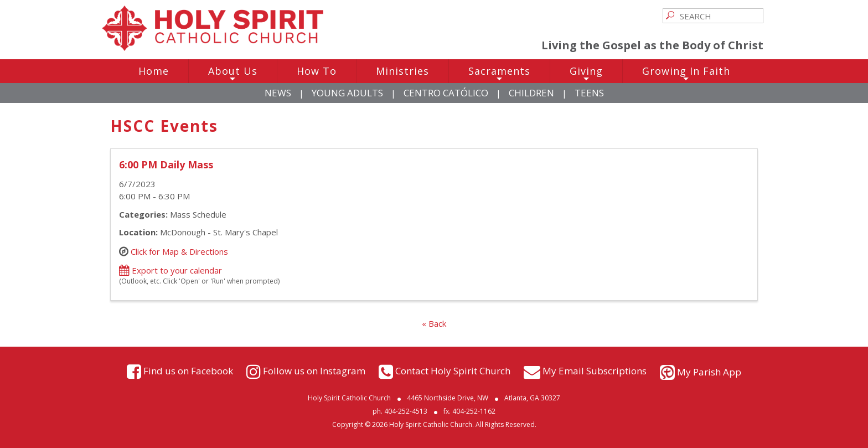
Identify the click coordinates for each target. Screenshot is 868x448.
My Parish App (709, 372)
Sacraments (499, 74)
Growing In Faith (686, 74)
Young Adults (347, 93)
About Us (233, 74)
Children (531, 93)
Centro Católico (446, 93)
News (278, 93)
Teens (589, 93)
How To (317, 71)
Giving (586, 74)
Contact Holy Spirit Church (453, 371)
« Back (434, 323)
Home (154, 71)
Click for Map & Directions (179, 251)
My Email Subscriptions (595, 371)
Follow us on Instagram (314, 371)
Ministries (402, 71)
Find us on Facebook (188, 371)
